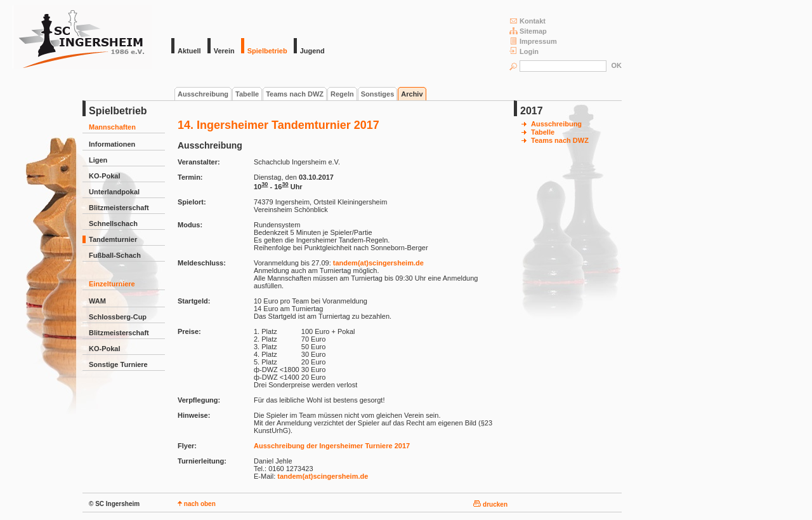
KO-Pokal (105, 176)
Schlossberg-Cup (118, 317)
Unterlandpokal (114, 192)
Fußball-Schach (115, 255)
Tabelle (247, 94)
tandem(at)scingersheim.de (378, 263)
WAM (97, 301)
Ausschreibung (203, 94)
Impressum (533, 41)
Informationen (112, 144)
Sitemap (528, 31)
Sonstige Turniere (118, 364)
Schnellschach (113, 223)
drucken (490, 504)
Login (524, 51)
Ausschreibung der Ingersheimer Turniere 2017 (332, 446)
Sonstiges (378, 94)
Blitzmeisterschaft (119, 208)
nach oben (197, 504)
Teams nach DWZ (295, 94)
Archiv (412, 94)
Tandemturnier (113, 239)
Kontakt (527, 21)
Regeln (342, 94)
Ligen (98, 160)
